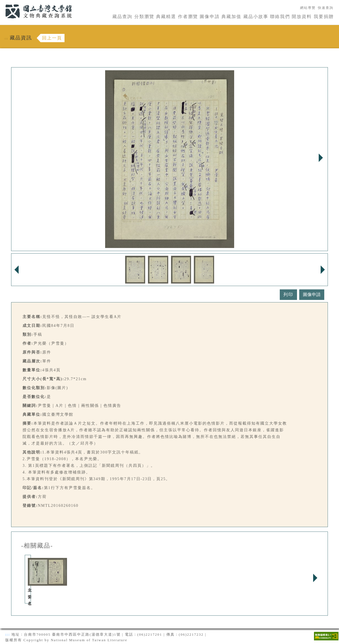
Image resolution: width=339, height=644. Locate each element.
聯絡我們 (280, 17)
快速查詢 (326, 8)
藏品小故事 (256, 17)
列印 (288, 295)
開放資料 (302, 17)
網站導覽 (308, 8)
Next (321, 158)
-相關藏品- (37, 546)
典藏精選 (166, 17)
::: (2, 3)
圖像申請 (210, 17)
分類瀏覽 (144, 17)
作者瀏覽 (188, 17)
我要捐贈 (324, 17)
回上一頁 (52, 38)
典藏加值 (231, 17)
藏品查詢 (122, 17)
